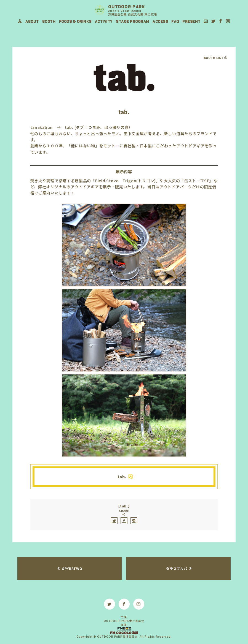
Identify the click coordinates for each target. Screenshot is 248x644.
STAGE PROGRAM (133, 22)
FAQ (175, 22)
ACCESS (160, 22)
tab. (122, 477)
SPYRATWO (72, 568)
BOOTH (49, 22)
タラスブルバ (177, 568)
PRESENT (191, 22)
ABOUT (32, 22)
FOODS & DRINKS (75, 22)
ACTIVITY (104, 22)
